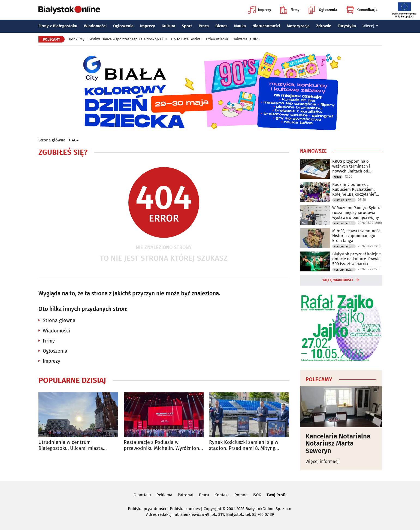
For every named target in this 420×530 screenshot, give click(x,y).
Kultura (168, 26)
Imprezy (259, 10)
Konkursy (77, 39)
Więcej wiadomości (338, 280)
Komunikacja (362, 10)
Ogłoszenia (323, 10)
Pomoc (241, 495)
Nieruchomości (266, 26)
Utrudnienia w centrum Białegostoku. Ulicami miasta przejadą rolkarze (71, 445)
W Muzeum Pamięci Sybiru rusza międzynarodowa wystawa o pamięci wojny (356, 213)
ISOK (257, 495)
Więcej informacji (323, 461)
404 (75, 140)
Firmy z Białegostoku (58, 26)
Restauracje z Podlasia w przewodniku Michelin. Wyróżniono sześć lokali (163, 445)
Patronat (186, 495)
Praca (204, 26)
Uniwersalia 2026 (246, 39)
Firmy (290, 10)
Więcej (370, 26)
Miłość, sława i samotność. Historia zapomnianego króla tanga (357, 236)
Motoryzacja (298, 26)
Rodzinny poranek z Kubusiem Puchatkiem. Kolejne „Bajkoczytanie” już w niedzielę (354, 189)
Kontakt (222, 495)
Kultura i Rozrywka (345, 200)
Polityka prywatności (147, 509)
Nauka (240, 26)
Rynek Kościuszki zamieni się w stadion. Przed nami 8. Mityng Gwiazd (244, 445)
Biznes (221, 26)
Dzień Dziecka (217, 39)
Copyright (212, 509)
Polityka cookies (185, 509)
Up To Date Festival (186, 39)
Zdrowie (324, 26)
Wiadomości (95, 26)
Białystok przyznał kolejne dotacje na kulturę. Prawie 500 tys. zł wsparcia (356, 259)
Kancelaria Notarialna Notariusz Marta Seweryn (338, 443)
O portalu (142, 495)
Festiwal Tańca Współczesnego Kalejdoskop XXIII (128, 39)
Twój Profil (277, 495)
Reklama (164, 495)
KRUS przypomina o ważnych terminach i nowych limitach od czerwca (351, 166)
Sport (187, 26)
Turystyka (347, 26)
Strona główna (52, 140)
